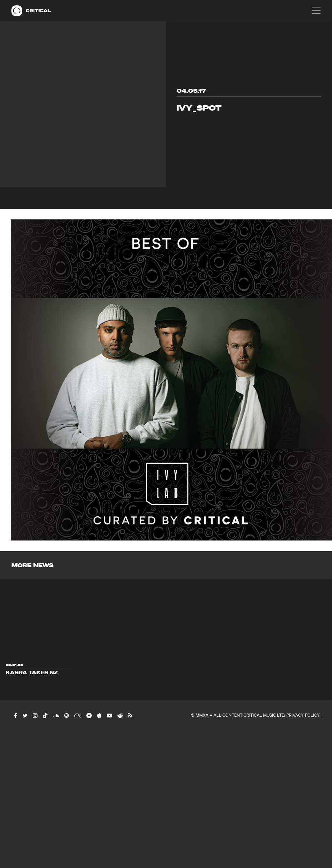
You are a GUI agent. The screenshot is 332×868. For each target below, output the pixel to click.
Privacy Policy (303, 715)
